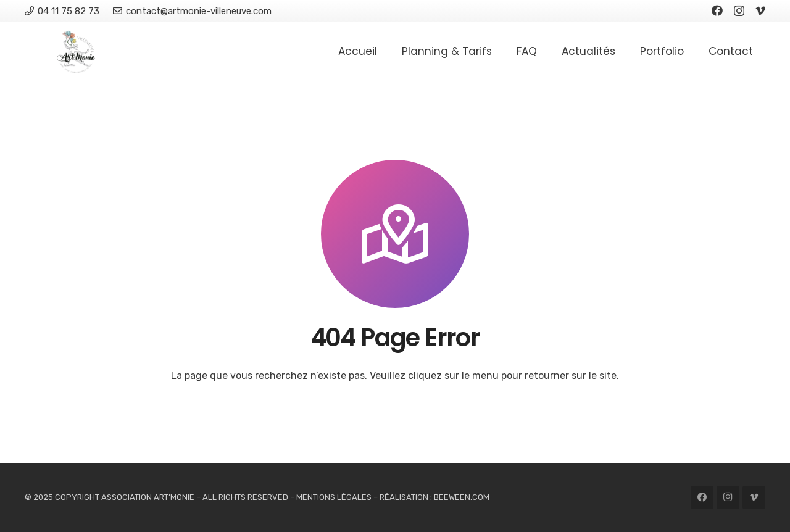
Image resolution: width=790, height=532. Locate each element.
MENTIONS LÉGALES (334, 497)
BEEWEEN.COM (462, 497)
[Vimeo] (760, 10)
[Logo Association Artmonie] (76, 52)
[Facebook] (717, 10)
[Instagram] (739, 11)
